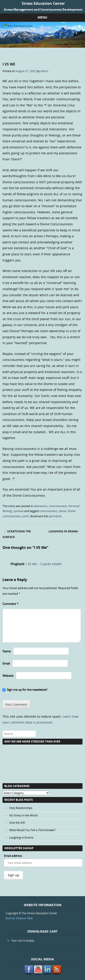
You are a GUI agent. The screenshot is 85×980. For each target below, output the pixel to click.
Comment (10, 604)
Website (8, 676)
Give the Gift (17, 823)
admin (44, 71)
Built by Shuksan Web (19, 918)
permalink (55, 516)
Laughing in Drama (65, 531)
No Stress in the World (23, 815)
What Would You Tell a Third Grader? (32, 830)
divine (63, 511)
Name (7, 651)
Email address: (13, 856)
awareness (40, 506)
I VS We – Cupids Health (44, 564)
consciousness (58, 506)
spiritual (18, 511)
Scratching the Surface (17, 534)
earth (26, 516)
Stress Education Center (43, 3)
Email (6, 663)
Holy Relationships (21, 808)
